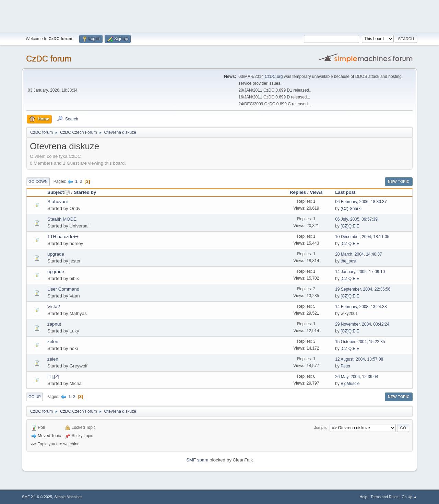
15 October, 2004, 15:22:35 (360, 342)
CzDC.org (274, 77)
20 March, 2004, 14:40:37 (359, 254)
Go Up (35, 397)
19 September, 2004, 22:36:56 (363, 289)
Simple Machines (68, 497)
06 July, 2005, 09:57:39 (356, 219)
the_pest (348, 261)
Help (364, 497)
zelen (53, 342)
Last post (345, 192)
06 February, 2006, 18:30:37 (361, 202)
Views (316, 192)
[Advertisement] (219, 15)
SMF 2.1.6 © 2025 (37, 497)
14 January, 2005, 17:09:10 (360, 272)
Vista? (54, 307)
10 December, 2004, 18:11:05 (362, 237)
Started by (85, 192)
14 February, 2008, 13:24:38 (361, 307)
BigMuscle (350, 384)
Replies (298, 192)
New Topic (399, 181)
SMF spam (197, 460)
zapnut (54, 324)
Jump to (321, 427)
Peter (346, 366)
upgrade (56, 254)
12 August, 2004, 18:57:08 (359, 359)
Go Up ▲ (409, 497)
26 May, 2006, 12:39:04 (357, 377)
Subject (59, 192)
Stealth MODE (62, 219)
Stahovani (57, 202)
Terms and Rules (385, 497)
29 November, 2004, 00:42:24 (362, 324)
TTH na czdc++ (63, 237)
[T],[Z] (53, 377)
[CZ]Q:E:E (350, 226)
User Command (63, 289)
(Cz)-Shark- (351, 209)
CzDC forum (49, 58)
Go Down (38, 181)
